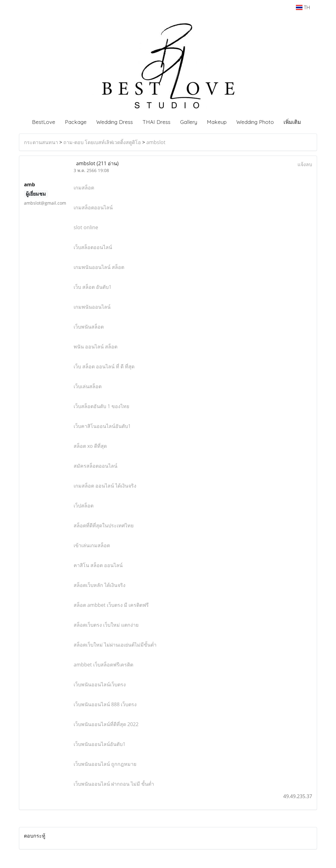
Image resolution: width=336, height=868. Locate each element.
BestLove (44, 122)
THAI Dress (157, 122)
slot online (86, 227)
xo (90, 446)
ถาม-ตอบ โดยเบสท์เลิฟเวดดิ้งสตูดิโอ (102, 142)
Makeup (217, 122)
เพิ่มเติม (292, 122)
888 (105, 704)
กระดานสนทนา (41, 142)
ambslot (156, 142)
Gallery (189, 122)
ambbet (111, 605)
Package (76, 122)
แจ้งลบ (305, 164)
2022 (106, 724)
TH (303, 7)
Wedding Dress (115, 122)
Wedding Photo (255, 122)
